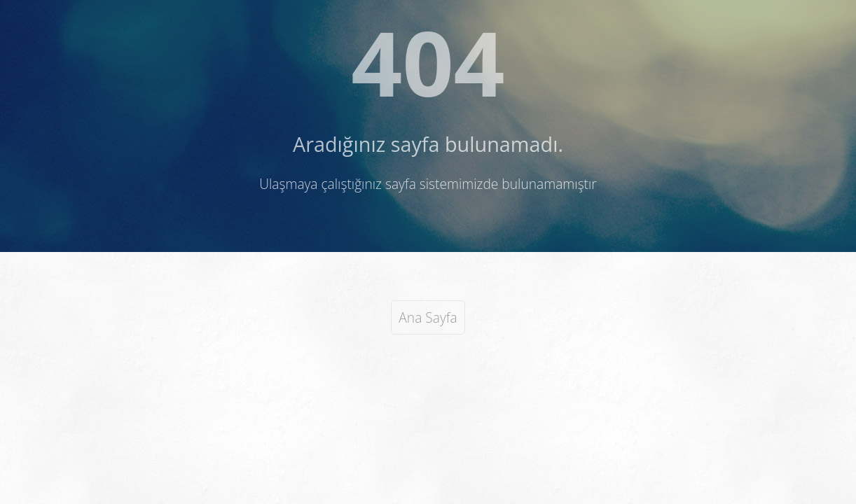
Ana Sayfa (428, 317)
